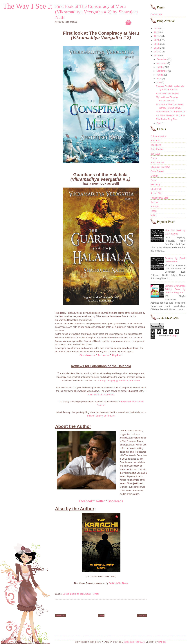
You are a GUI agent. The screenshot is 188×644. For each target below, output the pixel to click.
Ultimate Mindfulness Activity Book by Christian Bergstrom (175, 289)
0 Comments (135, 22)
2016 (157, 56)
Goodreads (87, 355)
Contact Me (156, 14)
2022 (157, 32)
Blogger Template (134, 642)
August (160, 75)
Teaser (154, 211)
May (159, 82)
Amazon (103, 355)
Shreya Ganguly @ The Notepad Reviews (120, 381)
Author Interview (159, 136)
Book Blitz (155, 141)
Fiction (154, 180)
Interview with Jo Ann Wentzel (171, 112)
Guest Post (156, 189)
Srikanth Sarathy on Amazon (101, 416)
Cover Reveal (92, 594)
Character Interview (160, 167)
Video (153, 215)
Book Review (157, 149)
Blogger (174, 336)
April (159, 123)
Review (154, 202)
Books (66, 594)
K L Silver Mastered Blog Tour (171, 115)
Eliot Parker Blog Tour (167, 119)
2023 (157, 29)
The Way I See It (27, 6)
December (162, 59)
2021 (157, 36)
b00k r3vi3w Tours (118, 583)
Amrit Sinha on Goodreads (101, 395)
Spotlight (155, 207)
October (161, 67)
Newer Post (60, 615)
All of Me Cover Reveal (167, 93)
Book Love (156, 145)
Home (101, 615)
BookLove (155, 154)
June (159, 79)
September (162, 71)
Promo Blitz (156, 193)
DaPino (162, 642)
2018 (157, 48)
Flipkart (117, 355)
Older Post (142, 615)
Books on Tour (77, 594)
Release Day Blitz (159, 198)
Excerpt (154, 176)
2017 (157, 52)
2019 (157, 44)
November (162, 63)
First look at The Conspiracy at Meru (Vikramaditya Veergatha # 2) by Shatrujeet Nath (97, 12)
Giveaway (155, 185)
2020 (157, 40)
